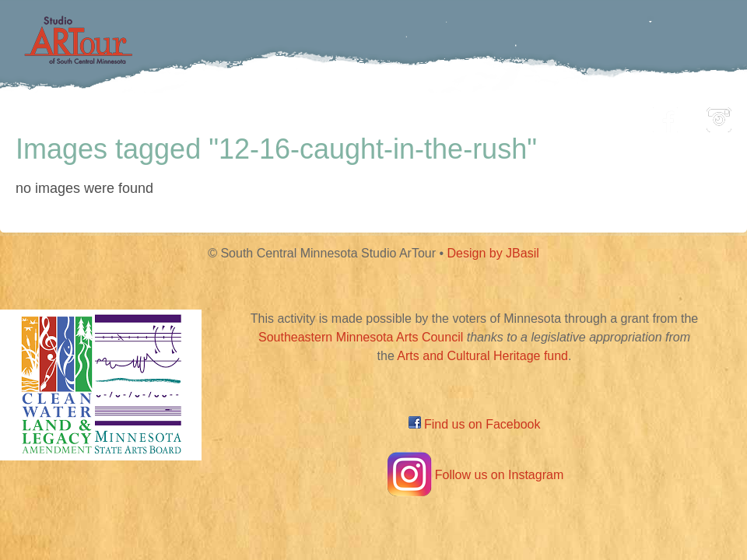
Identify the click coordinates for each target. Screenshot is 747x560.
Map (355, 115)
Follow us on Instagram (474, 475)
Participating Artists (237, 115)
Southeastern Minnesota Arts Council (361, 337)
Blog (533, 115)
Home (113, 115)
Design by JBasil (493, 253)
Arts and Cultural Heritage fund (482, 356)
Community (444, 115)
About (602, 115)
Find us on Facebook (475, 424)
